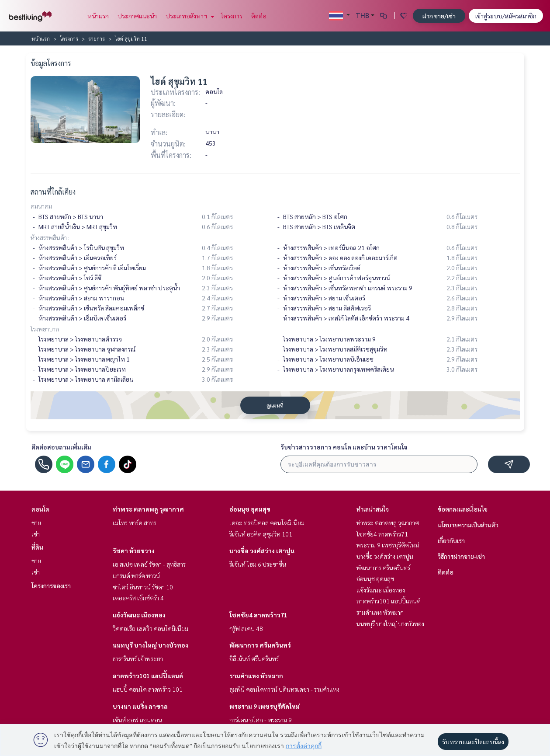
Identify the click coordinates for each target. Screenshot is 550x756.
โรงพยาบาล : (46, 329)
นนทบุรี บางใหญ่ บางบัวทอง (150, 645)
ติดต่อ (259, 16)
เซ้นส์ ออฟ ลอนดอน (137, 720)
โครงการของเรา (51, 585)
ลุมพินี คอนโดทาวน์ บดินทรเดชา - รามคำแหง (284, 689)
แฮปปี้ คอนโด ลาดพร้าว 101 (148, 689)
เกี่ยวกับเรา (451, 540)
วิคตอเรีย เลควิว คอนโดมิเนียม (150, 628)
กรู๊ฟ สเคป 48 (246, 628)
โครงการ (232, 16)
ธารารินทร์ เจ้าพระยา (138, 658)
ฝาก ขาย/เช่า (439, 16)
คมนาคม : (43, 206)
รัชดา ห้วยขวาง (134, 550)
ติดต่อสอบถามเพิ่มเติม (61, 447)
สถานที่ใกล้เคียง (53, 192)
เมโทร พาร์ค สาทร (135, 523)
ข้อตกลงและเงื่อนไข (463, 509)
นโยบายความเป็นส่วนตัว (468, 525)
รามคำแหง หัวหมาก (256, 676)
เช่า (36, 534)
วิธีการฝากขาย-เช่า (461, 556)
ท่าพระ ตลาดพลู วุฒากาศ (148, 509)
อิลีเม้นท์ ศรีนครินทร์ (254, 658)
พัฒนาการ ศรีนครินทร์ (260, 645)
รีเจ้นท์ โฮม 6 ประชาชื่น (258, 564)
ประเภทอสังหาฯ (189, 16)
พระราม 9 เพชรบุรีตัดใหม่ (265, 706)
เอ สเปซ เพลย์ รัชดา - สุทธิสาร (149, 564)
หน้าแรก (98, 16)
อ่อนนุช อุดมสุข (250, 509)
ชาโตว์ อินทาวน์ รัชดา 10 (143, 587)
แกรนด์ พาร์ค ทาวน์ (136, 575)
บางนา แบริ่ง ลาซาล (140, 706)
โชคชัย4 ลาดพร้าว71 (258, 615)
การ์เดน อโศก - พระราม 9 (261, 720)
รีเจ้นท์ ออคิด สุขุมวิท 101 (261, 534)
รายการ (97, 38)
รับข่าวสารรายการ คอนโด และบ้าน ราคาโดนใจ (344, 447)
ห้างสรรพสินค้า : (50, 237)
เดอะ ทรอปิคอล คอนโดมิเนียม (267, 523)
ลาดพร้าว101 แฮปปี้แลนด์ (148, 676)
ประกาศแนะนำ (137, 16)
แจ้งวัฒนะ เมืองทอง (139, 615)
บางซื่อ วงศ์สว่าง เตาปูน (262, 550)
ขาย (36, 523)
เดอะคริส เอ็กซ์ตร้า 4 (138, 598)
